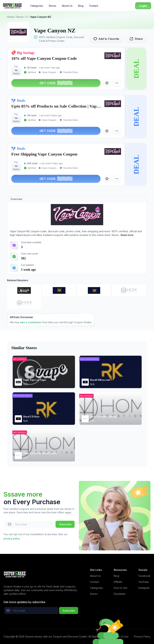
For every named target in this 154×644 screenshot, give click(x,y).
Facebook (144, 576)
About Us (67, 6)
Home (10, 17)
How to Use (121, 588)
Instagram (144, 588)
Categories (37, 6)
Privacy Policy (142, 637)
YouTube (144, 582)
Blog (81, 6)
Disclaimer (120, 594)
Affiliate (118, 582)
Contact (94, 6)
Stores (52, 6)
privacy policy (12, 538)
